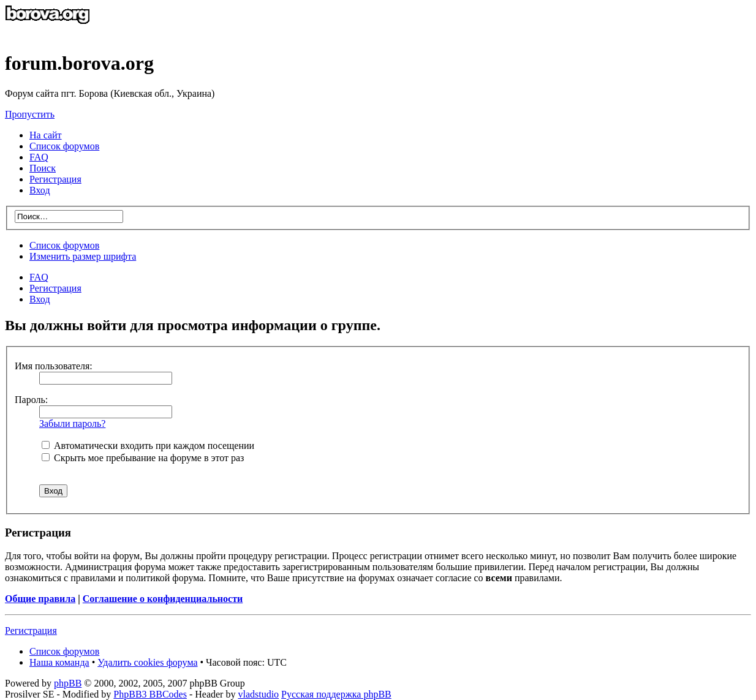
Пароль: (31, 400)
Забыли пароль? (72, 423)
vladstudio (258, 694)
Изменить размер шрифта (83, 256)
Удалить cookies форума (147, 662)
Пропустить (30, 114)
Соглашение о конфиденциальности (163, 599)
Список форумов (64, 245)
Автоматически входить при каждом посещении (148, 446)
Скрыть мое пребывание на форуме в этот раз (143, 458)
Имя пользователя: (54, 366)
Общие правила (40, 599)
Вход (40, 299)
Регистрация (55, 179)
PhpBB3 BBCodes (150, 694)
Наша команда (59, 662)
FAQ (39, 277)
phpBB (68, 683)
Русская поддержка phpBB (336, 694)
